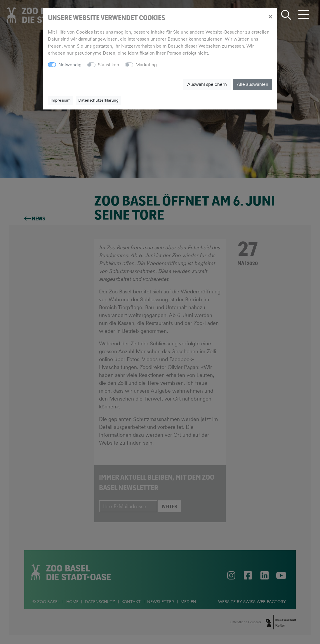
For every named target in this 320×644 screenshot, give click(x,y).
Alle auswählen (253, 84)
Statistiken (108, 65)
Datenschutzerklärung (98, 100)
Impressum (61, 100)
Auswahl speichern (207, 84)
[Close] (270, 16)
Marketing (146, 65)
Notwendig (70, 65)
